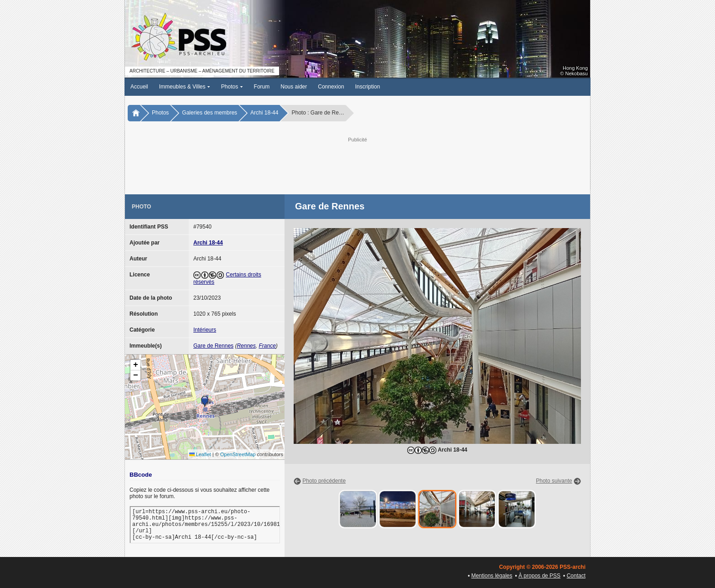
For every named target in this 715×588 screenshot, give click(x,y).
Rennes (246, 346)
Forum (262, 87)
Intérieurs (205, 330)
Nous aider (294, 87)
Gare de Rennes (213, 346)
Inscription (368, 87)
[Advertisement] (357, 165)
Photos (232, 87)
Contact (576, 576)
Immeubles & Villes (185, 87)
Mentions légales (492, 576)
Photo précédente (324, 481)
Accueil (139, 87)
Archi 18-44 (264, 113)
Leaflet (200, 454)
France (267, 346)
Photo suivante (554, 481)
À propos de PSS (539, 576)
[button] (205, 401)
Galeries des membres (210, 113)
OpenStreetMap (238, 454)
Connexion (331, 87)
